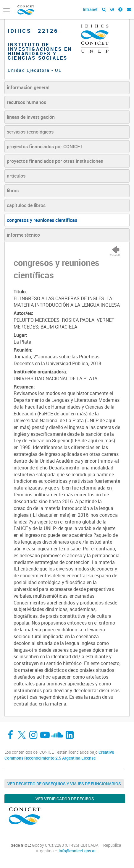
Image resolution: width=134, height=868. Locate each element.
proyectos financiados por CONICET (45, 147)
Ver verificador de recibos (65, 799)
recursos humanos (26, 102)
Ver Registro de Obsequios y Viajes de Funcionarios (64, 784)
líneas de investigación (31, 117)
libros (13, 191)
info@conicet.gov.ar (77, 851)
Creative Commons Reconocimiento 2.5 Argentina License (59, 755)
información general (28, 87)
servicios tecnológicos (30, 132)
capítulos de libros (26, 205)
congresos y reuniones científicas (42, 220)
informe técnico (23, 235)
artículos (16, 176)
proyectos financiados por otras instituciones (55, 161)
